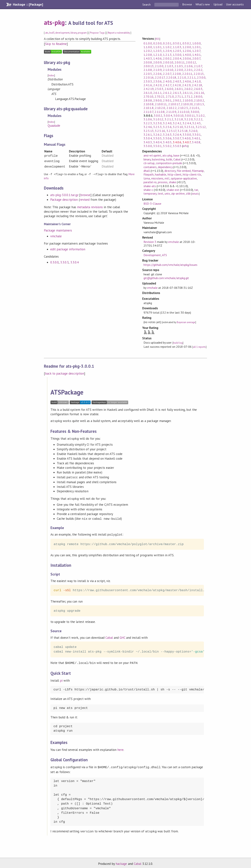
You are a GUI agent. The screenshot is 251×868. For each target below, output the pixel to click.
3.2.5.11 (189, 127)
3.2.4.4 (187, 123)
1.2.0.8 (148, 55)
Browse (187, 4)
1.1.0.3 (177, 47)
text (161, 193)
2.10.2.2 (172, 108)
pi (61, 679)
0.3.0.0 (54, 262)
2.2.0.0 (179, 70)
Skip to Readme (56, 44)
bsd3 (52, 33)
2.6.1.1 (157, 93)
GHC (122, 636)
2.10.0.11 (161, 104)
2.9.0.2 (177, 100)
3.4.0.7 (187, 142)
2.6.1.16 (199, 93)
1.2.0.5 (177, 51)
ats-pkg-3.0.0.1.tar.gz (64, 195)
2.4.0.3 (177, 81)
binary (147, 159)
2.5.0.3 (159, 89)
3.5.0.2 (167, 146)
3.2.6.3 (167, 134)
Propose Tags (97, 33)
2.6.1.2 (167, 93)
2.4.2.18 (197, 85)
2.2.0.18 (171, 77)
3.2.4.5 (197, 123)
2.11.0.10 (183, 112)
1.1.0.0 (148, 47)
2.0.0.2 (167, 58)
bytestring (158, 159)
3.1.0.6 (148, 119)
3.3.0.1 (197, 134)
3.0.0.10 (178, 115)
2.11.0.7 (148, 112)
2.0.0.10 (168, 62)
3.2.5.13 (149, 131)
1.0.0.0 (197, 43)
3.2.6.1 (148, 134)
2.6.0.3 (198, 89)
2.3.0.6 (157, 81)
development (62, 33)
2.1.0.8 (148, 70)
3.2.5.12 (201, 127)
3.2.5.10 (178, 127)
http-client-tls (192, 174)
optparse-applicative (184, 178)
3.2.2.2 (198, 119)
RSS (157, 39)
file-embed (184, 171)
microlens (157, 178)
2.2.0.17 (160, 77)
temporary (150, 193)
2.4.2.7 (167, 85)
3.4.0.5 (167, 142)
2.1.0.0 (159, 66)
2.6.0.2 (188, 89)
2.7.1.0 (170, 96)
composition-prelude (169, 163)
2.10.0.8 (149, 104)
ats (47, 33)
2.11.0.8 (160, 112)
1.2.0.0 (187, 47)
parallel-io (150, 182)
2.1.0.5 (179, 66)
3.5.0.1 (157, 146)
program (82, 33)
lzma (147, 178)
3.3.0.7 (177, 138)
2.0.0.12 (191, 62)
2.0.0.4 (177, 58)
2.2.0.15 (199, 74)
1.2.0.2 (148, 51)
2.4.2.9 (186, 85)
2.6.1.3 (177, 93)
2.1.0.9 (157, 70)
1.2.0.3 (157, 51)
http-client (175, 174)
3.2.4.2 (177, 123)
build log (178, 343)
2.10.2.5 (183, 108)
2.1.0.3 (169, 66)
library (74, 33)
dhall (147, 171)
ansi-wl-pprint (152, 155)
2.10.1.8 (149, 108)
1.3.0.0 (177, 55)
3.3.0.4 (74, 262)
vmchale (56, 236)
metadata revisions (90, 207)
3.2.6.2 (157, 134)
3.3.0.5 (157, 138)
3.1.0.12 (158, 119)
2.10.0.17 (174, 104)
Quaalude (54, 126)
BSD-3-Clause (152, 204)
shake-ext (173, 190)
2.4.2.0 (157, 85)
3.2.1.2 (169, 119)
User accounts (235, 4)
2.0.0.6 (187, 58)
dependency (165, 167)
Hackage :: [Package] (28, 4)
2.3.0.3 (148, 81)
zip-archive (178, 193)
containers (150, 167)
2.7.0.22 (159, 96)
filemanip (198, 171)
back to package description (65, 373)
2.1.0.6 (188, 66)
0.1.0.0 (148, 43)
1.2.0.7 (196, 51)
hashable (161, 174)
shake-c (148, 190)
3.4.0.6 (177, 142)
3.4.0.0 (186, 138)
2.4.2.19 (149, 89)
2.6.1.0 (148, 93)
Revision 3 (150, 242)
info (185, 146)
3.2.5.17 (171, 131)
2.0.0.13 (149, 66)
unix (167, 193)
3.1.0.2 (200, 115)
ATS (164, 255)
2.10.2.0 (160, 108)
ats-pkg (54, 22)
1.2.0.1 (197, 47)
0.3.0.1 (177, 43)
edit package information (68, 249)
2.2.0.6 (157, 74)
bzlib (169, 159)
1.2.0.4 (167, 51)
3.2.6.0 (193, 131)
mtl (167, 178)
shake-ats (150, 186)
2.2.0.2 (198, 70)
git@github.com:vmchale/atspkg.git (166, 278)
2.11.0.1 (194, 108)
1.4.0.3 (148, 58)
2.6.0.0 (169, 89)
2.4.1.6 (148, 85)
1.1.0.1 (157, 47)
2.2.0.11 (187, 74)
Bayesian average (186, 322)
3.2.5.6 (167, 127)
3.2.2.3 (148, 123)
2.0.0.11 (180, 62)
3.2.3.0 (157, 123)
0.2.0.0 (157, 43)
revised (85, 199)
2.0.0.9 (157, 62)
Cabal (177, 159)
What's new (203, 4)
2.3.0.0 (201, 77)
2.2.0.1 (188, 70)
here (120, 748)
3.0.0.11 (190, 115)
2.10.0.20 (187, 104)
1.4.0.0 (187, 55)
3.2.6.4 (177, 134)
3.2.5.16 (160, 131)
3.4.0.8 (196, 142)
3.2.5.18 (183, 131)
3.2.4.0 (167, 123)
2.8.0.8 (148, 100)
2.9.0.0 (157, 100)
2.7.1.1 (179, 96)
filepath (149, 174)
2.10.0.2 (199, 100)
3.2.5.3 (157, 127)
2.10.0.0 (188, 100)
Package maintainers (58, 230)
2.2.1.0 (182, 77)
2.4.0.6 (187, 81)
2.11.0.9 (171, 112)
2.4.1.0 (197, 81)
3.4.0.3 (148, 142)
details (195, 194)
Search (147, 4)
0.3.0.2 (187, 43)
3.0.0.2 (158, 115)
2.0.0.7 (196, 58)
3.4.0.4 (157, 142)
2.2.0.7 (167, 74)
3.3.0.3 (64, 262)
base (176, 155)
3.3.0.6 (167, 138)
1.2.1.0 (157, 55)
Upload (218, 4)
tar (196, 190)
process (163, 182)
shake (173, 182)
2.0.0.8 (148, 62)
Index (51, 75)
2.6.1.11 (188, 93)
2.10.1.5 (199, 104)
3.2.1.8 (179, 119)
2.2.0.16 (149, 77)
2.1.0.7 (198, 66)
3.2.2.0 (188, 119)
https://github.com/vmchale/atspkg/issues (170, 265)
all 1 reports (199, 347)
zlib (188, 193)
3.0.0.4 (168, 115)
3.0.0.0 (195, 112)
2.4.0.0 (167, 81)
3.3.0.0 (187, 134)
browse (85, 195)
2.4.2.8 (177, 85)
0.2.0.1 (167, 43)
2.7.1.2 (188, 96)
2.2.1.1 (191, 77)
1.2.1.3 (167, 55)
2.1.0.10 (168, 70)
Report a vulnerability (119, 33)
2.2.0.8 (177, 74)
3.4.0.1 (196, 138)
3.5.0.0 (148, 146)
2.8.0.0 (198, 96)
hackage (121, 861)
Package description (64, 199)
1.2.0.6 (187, 51)
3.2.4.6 (148, 127)
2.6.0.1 (179, 89)
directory (170, 171)
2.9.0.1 (167, 100)
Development (152, 255)
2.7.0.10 (148, 96)
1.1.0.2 (167, 47)
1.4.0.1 (197, 55)
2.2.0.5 (148, 74)
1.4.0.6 (157, 58)
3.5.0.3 (177, 146)
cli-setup (149, 163)
